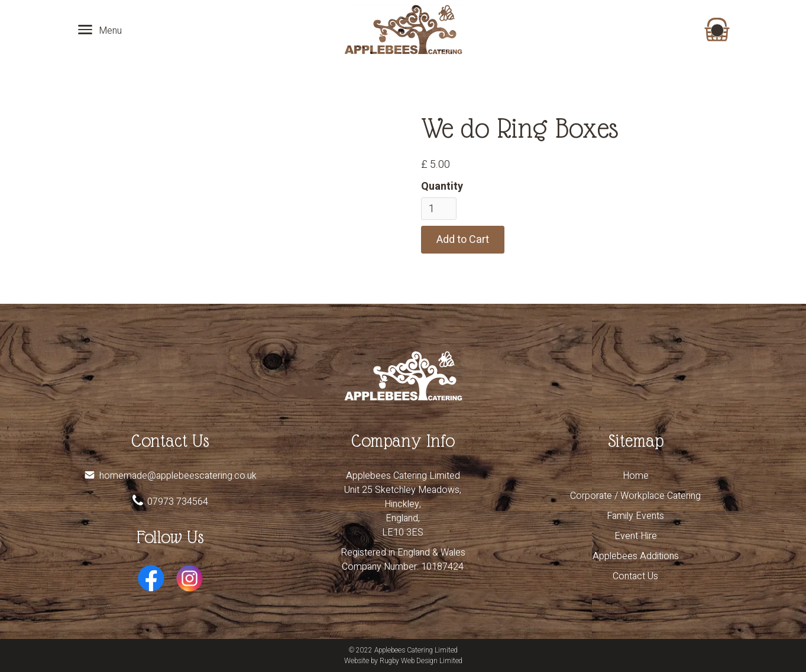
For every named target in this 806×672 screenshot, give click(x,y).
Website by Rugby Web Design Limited (403, 661)
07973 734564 (178, 502)
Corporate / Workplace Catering (635, 496)
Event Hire (636, 536)
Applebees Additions (636, 556)
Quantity (442, 186)
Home (636, 476)
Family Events (635, 516)
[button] (716, 30)
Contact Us (635, 576)
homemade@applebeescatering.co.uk (178, 476)
